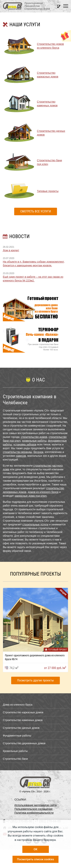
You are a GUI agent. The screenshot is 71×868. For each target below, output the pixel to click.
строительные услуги (35, 524)
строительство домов (34, 437)
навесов (21, 456)
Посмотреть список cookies (35, 859)
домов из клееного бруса (43, 492)
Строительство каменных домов (23, 720)
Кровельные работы (15, 751)
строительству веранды (17, 452)
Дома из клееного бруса (18, 705)
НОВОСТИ (19, 236)
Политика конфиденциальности (34, 813)
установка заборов (25, 444)
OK (36, 849)
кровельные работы (34, 441)
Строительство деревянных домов (24, 743)
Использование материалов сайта (35, 805)
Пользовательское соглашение (34, 809)
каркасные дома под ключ (31, 496)
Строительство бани (15, 759)
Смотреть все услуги (36, 211)
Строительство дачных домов (21, 728)
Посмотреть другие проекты (35, 680)
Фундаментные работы (17, 736)
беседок (38, 452)
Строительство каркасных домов (23, 712)
